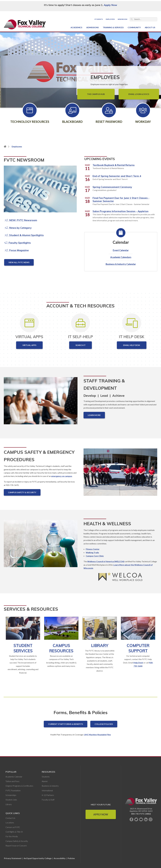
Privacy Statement (13, 858)
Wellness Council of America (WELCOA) (106, 561)
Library (100, 645)
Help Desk (138, 663)
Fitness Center (93, 549)
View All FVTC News (19, 262)
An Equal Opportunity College (38, 858)
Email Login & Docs (139, 94)
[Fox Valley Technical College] (25, 24)
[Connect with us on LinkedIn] (146, 819)
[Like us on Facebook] (131, 819)
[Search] (144, 19)
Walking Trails (92, 552)
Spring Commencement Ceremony (112, 187)
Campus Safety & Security (22, 492)
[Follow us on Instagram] (151, 819)
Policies (71, 858)
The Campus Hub (96, 94)
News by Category (18, 228)
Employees (110, 19)
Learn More (94, 415)
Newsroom (122, 19)
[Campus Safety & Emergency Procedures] (120, 474)
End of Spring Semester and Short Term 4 (117, 176)
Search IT (80, 345)
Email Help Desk (132, 345)
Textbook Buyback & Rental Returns (114, 165)
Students (99, 19)
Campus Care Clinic (95, 556)
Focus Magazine (17, 250)
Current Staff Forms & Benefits (66, 724)
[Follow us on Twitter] (136, 819)
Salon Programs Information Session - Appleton (120, 211)
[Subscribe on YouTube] (141, 819)
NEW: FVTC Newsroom (21, 220)
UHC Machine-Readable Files (97, 735)
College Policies (104, 724)
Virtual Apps (29, 345)
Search (132, 19)
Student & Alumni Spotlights (24, 235)
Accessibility (60, 858)
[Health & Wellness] (41, 546)
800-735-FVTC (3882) (141, 814)
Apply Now (110, 5)
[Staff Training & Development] (41, 403)
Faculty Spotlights (18, 243)
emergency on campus (62, 476)
